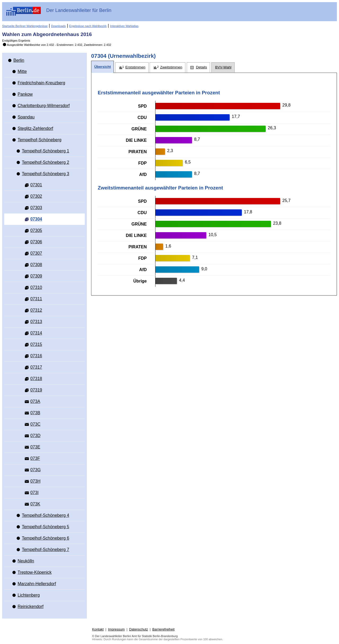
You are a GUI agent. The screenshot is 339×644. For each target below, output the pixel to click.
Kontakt (98, 629)
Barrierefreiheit (163, 629)
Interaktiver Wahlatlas (124, 26)
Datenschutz (138, 629)
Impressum (116, 629)
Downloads (58, 26)
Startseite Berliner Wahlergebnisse (25, 26)
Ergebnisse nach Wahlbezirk (88, 26)
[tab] (102, 67)
